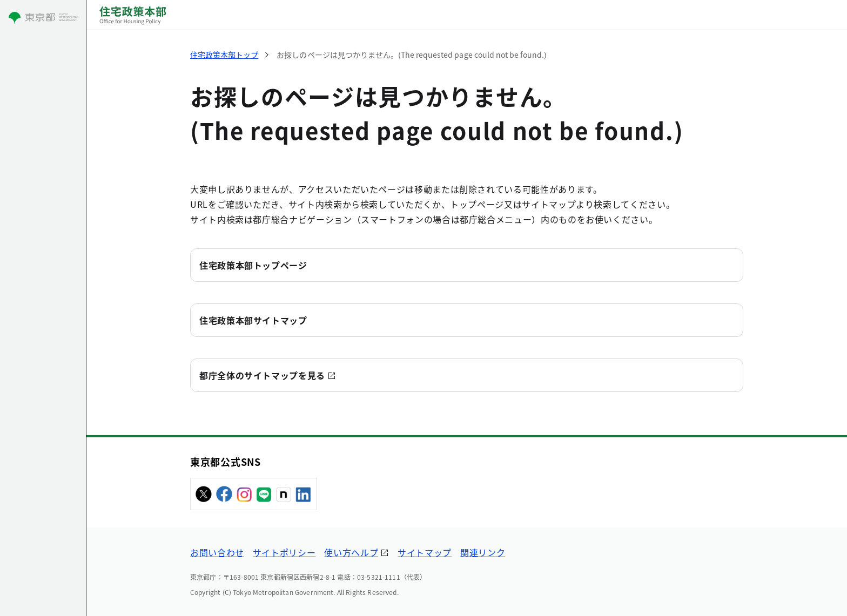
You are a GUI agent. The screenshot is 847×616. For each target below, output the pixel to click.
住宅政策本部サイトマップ (253, 320)
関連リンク (483, 552)
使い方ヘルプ (351, 552)
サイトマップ (425, 552)
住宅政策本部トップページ (253, 265)
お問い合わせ (217, 552)
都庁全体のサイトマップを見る (262, 375)
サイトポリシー (284, 552)
